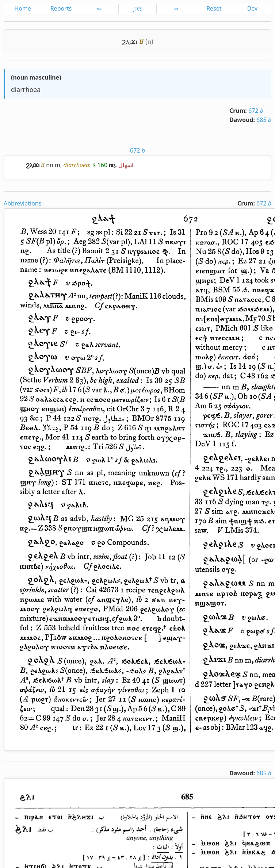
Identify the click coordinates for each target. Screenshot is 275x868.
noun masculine (36, 77)
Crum (237, 111)
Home (23, 8)
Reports (61, 8)
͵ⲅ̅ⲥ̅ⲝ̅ (137, 8)
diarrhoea (26, 89)
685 (264, 120)
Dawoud (241, 120)
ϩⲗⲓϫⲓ (129, 41)
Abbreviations (22, 203)
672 (256, 111)
